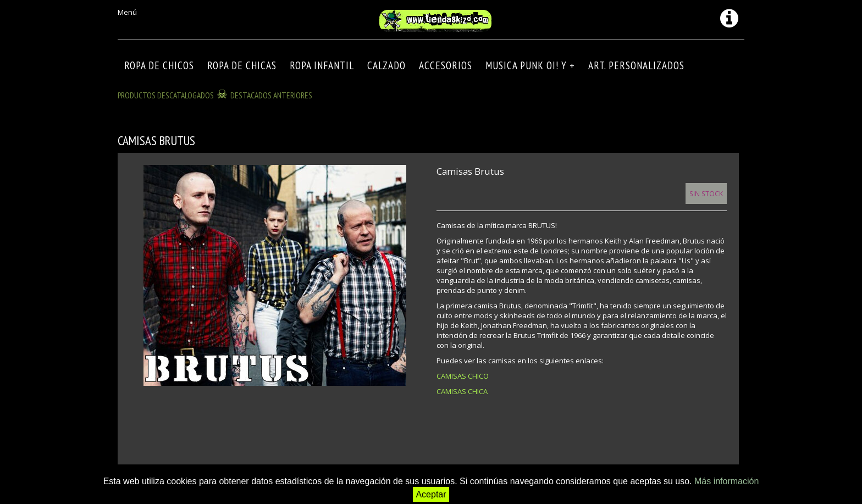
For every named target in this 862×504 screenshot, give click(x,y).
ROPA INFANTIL (322, 65)
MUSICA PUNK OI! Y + (530, 65)
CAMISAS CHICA (462, 391)
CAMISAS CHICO (463, 376)
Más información (726, 481)
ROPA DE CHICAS (242, 65)
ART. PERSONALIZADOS (636, 65)
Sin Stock (706, 193)
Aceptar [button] (431, 494)
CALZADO (386, 65)
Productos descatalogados (166, 95)
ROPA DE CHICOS (159, 65)
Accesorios (446, 65)
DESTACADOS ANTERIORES (271, 95)
